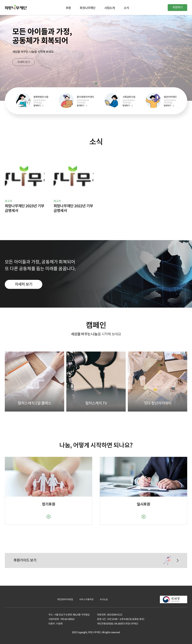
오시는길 (104, 600)
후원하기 (178, 8)
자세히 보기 (24, 62)
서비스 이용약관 (86, 600)
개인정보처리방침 (65, 600)
